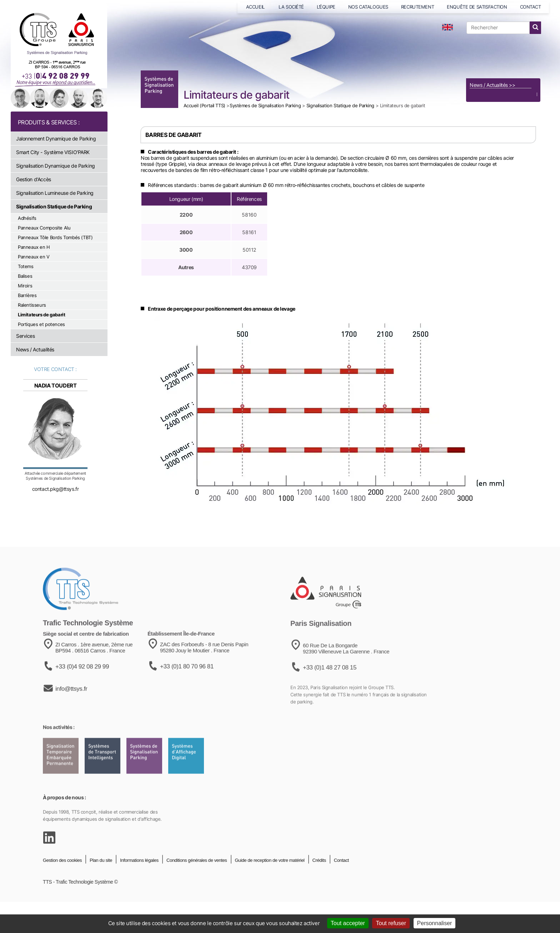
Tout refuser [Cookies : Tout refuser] (391, 923)
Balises (25, 276)
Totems (26, 266)
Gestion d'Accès (34, 179)
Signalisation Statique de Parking (54, 206)
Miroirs (25, 286)
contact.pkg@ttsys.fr (56, 495)
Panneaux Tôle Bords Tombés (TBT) (55, 237)
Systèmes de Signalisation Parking (265, 105)
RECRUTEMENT (417, 7)
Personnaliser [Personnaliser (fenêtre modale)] (435, 923)
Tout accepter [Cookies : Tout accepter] (348, 923)
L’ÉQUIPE (326, 7)
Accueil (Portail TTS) (204, 105)
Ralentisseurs (32, 305)
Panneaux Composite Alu (44, 228)
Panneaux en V (34, 257)
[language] (447, 27)
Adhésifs (27, 218)
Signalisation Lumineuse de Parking (55, 193)
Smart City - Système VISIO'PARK (53, 152)
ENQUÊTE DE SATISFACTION (477, 7)
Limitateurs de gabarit (41, 315)
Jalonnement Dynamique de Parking (56, 139)
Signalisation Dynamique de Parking (56, 166)
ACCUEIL (256, 7)
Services (26, 336)
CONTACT (531, 7)
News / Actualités (35, 349)
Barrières (27, 295)
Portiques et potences (41, 324)
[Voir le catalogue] (503, 57)
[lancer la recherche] (535, 28)
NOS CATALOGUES (368, 7)
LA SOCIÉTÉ (291, 7)
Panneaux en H (34, 247)
